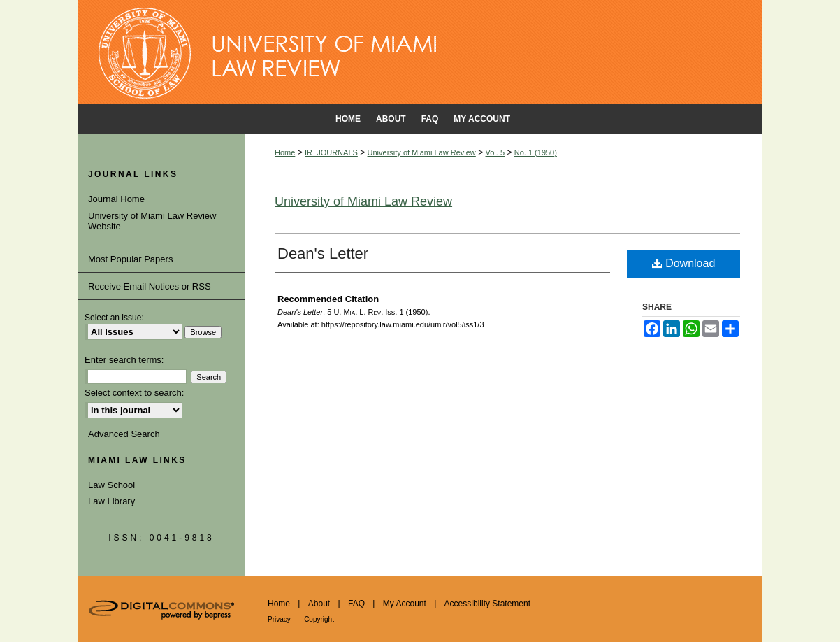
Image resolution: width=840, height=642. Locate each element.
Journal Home (116, 199)
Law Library (111, 501)
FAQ (356, 604)
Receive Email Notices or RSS (150, 286)
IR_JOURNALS (331, 152)
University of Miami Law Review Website (152, 221)
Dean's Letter (323, 254)
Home (285, 152)
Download (684, 263)
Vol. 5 (495, 152)
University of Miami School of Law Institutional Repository (420, 52)
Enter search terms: (124, 360)
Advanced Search (124, 434)
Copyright (319, 619)
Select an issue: (114, 318)
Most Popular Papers (130, 259)
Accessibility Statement (487, 604)
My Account (405, 604)
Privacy (279, 619)
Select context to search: (134, 393)
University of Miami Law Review (422, 152)
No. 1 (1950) (536, 152)
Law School (111, 485)
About (319, 604)
